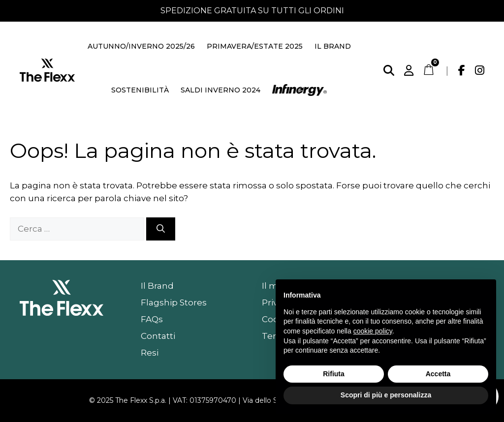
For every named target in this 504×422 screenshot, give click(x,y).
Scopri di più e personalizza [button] (386, 395)
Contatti (158, 336)
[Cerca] (389, 70)
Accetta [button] (438, 374)
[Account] (409, 70)
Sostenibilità (140, 90)
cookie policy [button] (373, 331)
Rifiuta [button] (334, 374)
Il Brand (333, 46)
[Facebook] (462, 70)
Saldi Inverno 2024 (220, 90)
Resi (150, 353)
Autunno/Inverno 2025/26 (141, 46)
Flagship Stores (174, 302)
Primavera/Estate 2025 (255, 46)
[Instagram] (480, 70)
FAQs (152, 319)
